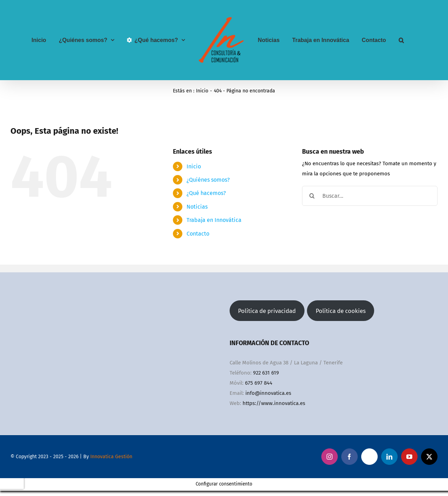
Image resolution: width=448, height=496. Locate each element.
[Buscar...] (370, 196)
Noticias (197, 207)
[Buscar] (312, 196)
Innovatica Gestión (111, 457)
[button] (401, 40)
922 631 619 (266, 373)
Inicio (194, 166)
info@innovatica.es (268, 393)
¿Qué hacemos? (206, 193)
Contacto (198, 234)
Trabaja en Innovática (214, 220)
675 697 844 (259, 383)
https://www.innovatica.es (274, 403)
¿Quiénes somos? (208, 180)
